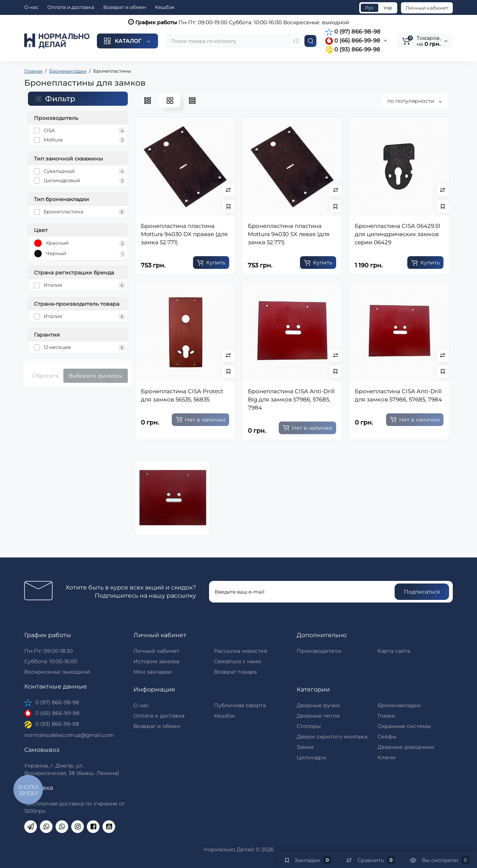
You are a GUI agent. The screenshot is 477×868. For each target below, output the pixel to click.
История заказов (157, 661)
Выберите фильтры (95, 376)
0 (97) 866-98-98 (353, 31)
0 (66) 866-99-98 (353, 40)
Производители (319, 651)
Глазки (386, 716)
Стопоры (309, 726)
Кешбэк (165, 7)
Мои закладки (153, 672)
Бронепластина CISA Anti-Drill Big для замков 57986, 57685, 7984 (291, 399)
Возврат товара (235, 672)
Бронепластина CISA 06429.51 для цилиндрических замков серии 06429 (397, 234)
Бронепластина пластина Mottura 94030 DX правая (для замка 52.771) (184, 234)
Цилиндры (312, 757)
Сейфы (387, 737)
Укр (388, 8)
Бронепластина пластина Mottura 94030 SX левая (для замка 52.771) (289, 234)
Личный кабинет (427, 8)
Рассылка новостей (241, 651)
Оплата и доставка (71, 7)
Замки (305, 747)
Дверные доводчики (406, 747)
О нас (31, 7)
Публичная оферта (240, 705)
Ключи (387, 757)
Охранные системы (404, 726)
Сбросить (46, 376)
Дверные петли (318, 716)
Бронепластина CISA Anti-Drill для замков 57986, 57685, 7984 (398, 395)
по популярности (414, 101)
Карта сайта (394, 651)
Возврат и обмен (125, 7)
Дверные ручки (318, 705)
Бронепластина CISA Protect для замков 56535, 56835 (182, 395)
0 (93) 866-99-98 (353, 49)
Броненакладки (399, 705)
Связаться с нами (238, 661)
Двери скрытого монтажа (332, 737)
